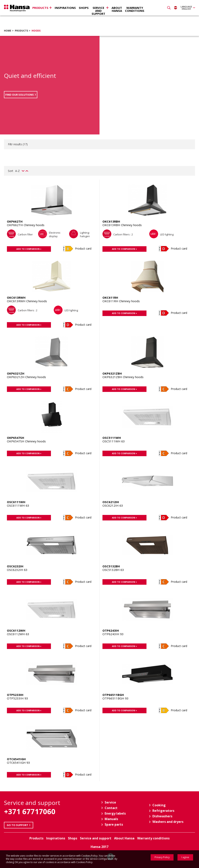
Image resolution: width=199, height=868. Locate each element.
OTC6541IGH (16, 759)
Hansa (17, 8)
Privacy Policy (162, 857)
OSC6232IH (15, 566)
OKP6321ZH (16, 373)
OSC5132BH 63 (113, 570)
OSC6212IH (111, 502)
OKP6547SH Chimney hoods (26, 441)
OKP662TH (15, 221)
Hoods (36, 31)
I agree (185, 857)
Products (21, 31)
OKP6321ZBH (112, 373)
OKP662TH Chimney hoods (26, 225)
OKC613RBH (111, 221)
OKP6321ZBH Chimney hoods (123, 377)
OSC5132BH (111, 566)
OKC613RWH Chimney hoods (27, 301)
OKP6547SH (15, 438)
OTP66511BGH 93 (115, 698)
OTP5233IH (15, 695)
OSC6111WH (16, 502)
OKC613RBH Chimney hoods (122, 225)
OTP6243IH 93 (113, 634)
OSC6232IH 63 (17, 570)
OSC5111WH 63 (114, 441)
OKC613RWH (16, 297)
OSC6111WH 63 (18, 505)
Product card (83, 248)
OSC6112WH (16, 630)
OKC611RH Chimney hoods (121, 301)
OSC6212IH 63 (113, 505)
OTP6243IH (111, 630)
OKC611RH (110, 297)
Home (8, 31)
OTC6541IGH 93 (18, 763)
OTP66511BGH (113, 695)
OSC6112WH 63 (18, 634)
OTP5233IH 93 (17, 698)
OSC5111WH (112, 438)
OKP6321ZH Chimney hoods (26, 377)
